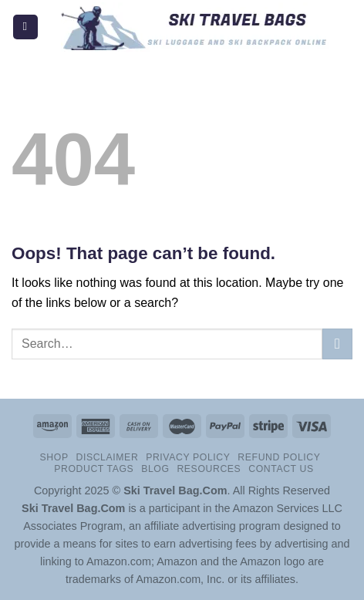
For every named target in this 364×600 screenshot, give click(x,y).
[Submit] (337, 344)
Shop (54, 457)
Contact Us (281, 469)
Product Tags (94, 469)
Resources (209, 469)
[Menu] (25, 27)
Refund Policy (279, 457)
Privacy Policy (188, 457)
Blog (155, 469)
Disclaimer (107, 457)
